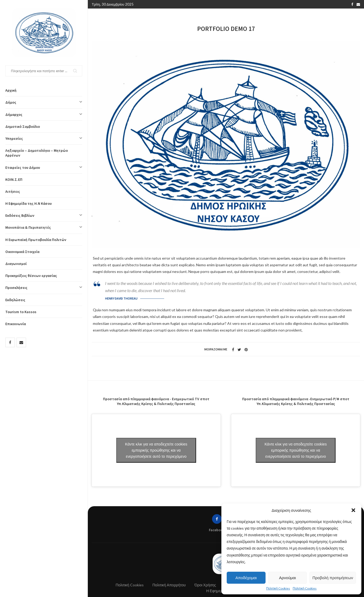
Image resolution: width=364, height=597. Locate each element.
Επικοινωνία (16, 324)
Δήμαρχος (44, 115)
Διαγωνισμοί (16, 264)
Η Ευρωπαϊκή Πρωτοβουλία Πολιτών (36, 240)
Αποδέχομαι (246, 578)
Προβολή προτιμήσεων (333, 578)
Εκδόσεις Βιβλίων (44, 215)
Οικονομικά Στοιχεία (22, 252)
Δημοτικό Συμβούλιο (23, 126)
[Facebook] (10, 342)
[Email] (21, 342)
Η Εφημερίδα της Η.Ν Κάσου (28, 203)
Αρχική (11, 90)
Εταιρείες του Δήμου (44, 167)
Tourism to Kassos (21, 312)
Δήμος (44, 102)
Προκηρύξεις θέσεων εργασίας (31, 276)
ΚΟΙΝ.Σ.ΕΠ (14, 179)
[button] (353, 510)
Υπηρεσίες (44, 138)
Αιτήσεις (13, 191)
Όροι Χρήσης (205, 585)
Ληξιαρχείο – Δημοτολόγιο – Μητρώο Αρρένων (37, 153)
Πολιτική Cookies (278, 588)
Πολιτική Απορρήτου (169, 585)
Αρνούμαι (288, 578)
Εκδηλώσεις (15, 300)
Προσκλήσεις (44, 288)
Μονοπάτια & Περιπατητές (44, 227)
